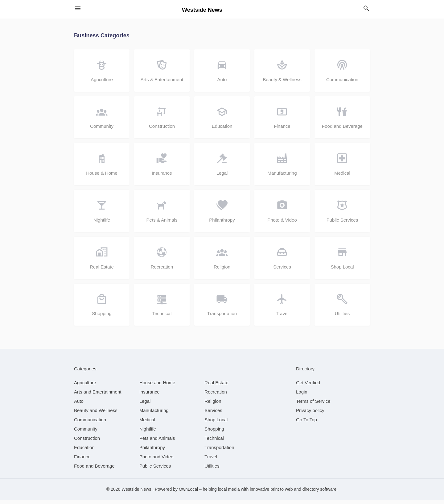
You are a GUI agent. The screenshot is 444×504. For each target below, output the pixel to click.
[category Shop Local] (216, 424)
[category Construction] (87, 442)
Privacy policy (310, 415)
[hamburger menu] (78, 8)
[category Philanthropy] (152, 452)
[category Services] (213, 415)
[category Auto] (79, 405)
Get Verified (308, 387)
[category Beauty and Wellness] (96, 415)
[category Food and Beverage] (94, 470)
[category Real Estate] (216, 387)
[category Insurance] (150, 396)
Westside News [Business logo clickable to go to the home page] (202, 10)
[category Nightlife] (148, 433)
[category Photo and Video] (156, 461)
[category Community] (86, 433)
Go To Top (306, 424)
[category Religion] (213, 405)
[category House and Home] (157, 387)
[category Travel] (211, 461)
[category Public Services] (155, 470)
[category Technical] (214, 442)
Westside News (137, 494)
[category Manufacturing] (154, 415)
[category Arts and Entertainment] (98, 396)
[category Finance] (82, 461)
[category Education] (84, 452)
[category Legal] (145, 405)
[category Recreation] (216, 396)
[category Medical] (147, 424)
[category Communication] (90, 424)
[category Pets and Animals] (157, 442)
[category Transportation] (219, 452)
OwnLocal (188, 494)
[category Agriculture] (85, 387)
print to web (282, 494)
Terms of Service (313, 405)
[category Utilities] (212, 470)
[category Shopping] (214, 433)
